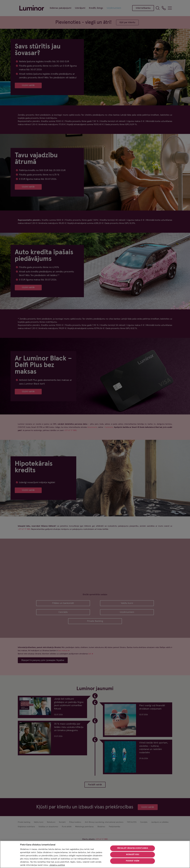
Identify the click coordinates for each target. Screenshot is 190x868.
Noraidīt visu (133, 855)
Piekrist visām (133, 861)
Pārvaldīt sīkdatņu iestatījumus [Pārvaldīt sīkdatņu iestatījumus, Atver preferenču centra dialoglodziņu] (133, 848)
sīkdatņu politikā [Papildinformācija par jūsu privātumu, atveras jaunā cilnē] (57, 865)
